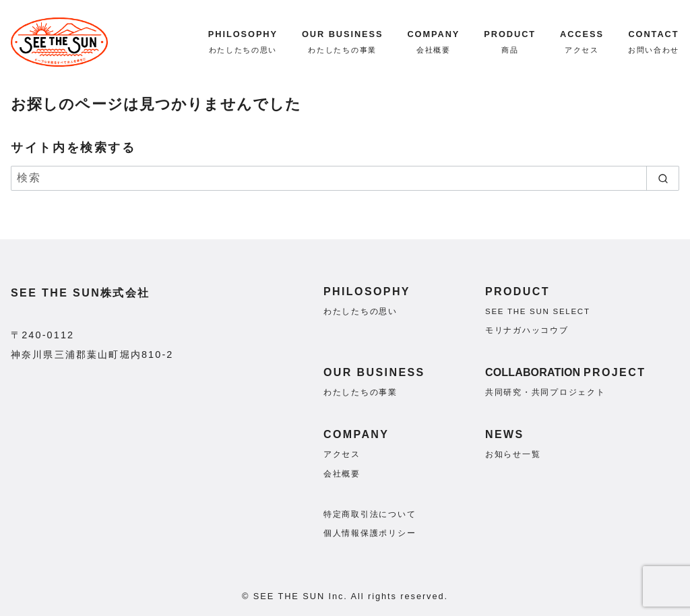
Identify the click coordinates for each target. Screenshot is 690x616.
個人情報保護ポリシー (370, 533)
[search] (663, 178)
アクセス (342, 454)
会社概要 (342, 474)
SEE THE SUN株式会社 (81, 293)
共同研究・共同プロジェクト (545, 392)
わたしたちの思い (360, 311)
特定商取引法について (370, 514)
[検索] (345, 178)
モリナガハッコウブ (527, 330)
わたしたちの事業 (360, 392)
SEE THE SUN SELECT (538, 311)
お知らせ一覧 (513, 454)
